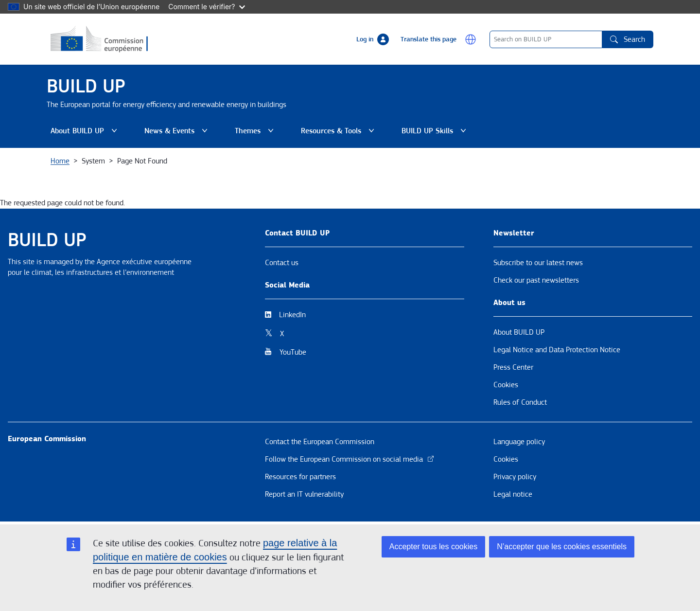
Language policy (519, 442)
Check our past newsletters (536, 280)
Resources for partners (300, 477)
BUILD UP (86, 86)
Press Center (513, 367)
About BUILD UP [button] (86, 131)
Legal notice (513, 494)
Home (60, 161)
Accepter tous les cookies (433, 547)
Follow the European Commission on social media (350, 459)
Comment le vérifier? (206, 7)
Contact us (282, 263)
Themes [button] (256, 131)
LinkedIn (292, 315)
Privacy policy (515, 477)
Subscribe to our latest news (538, 263)
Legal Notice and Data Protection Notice (557, 350)
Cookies (506, 385)
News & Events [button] (178, 131)
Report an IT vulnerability (304, 494)
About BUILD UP (519, 332)
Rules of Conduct (520, 402)
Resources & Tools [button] (340, 131)
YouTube (293, 352)
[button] (471, 39)
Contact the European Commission (320, 442)
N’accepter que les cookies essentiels (562, 547)
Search (628, 39)
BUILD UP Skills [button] (436, 131)
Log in (365, 39)
